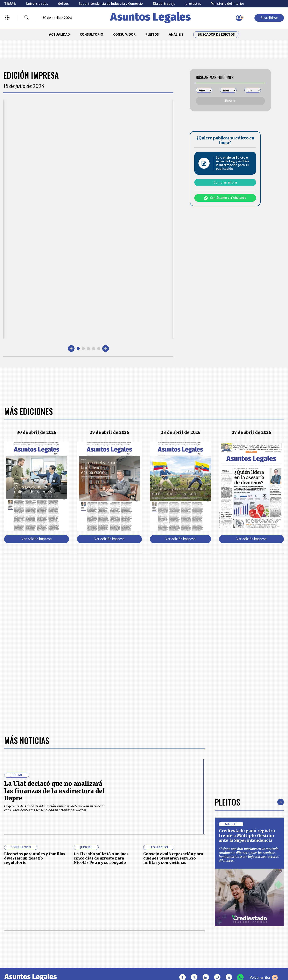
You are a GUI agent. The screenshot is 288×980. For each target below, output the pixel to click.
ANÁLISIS (176, 34)
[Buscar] (27, 18)
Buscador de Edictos (216, 34)
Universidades (37, 4)
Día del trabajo (164, 4)
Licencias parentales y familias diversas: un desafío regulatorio (35, 858)
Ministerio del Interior (228, 4)
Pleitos (227, 802)
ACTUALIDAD (59, 34)
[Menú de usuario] (239, 18)
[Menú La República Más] (7, 18)
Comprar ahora (225, 182)
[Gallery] (88, 219)
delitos (63, 4)
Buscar (230, 101)
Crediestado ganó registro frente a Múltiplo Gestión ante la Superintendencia (247, 836)
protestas (193, 4)
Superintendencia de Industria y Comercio (111, 4)
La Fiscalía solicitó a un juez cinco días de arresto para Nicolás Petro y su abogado (101, 858)
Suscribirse (269, 18)
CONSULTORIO (92, 34)
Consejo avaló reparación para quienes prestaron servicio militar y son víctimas (173, 858)
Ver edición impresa (37, 539)
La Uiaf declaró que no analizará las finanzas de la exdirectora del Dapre (54, 791)
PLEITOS (152, 34)
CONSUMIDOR (124, 34)
